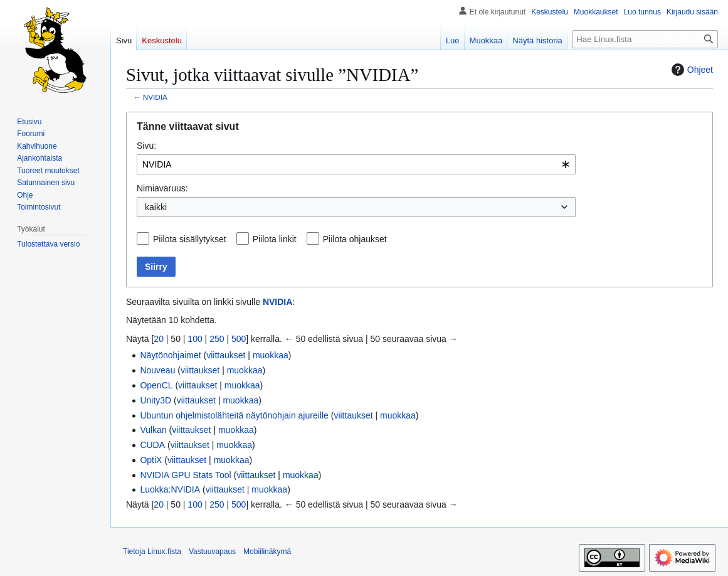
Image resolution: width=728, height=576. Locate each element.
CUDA (152, 445)
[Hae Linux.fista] (645, 39)
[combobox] (356, 164)
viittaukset (226, 355)
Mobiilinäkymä (267, 552)
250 (217, 339)
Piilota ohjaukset (355, 239)
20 (159, 339)
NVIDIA (155, 97)
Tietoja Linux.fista (152, 552)
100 (195, 339)
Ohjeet (691, 70)
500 (239, 339)
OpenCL (156, 385)
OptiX (151, 460)
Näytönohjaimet (170, 355)
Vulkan (153, 430)
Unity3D (156, 400)
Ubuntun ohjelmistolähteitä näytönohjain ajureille (234, 415)
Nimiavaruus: (162, 188)
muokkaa (271, 355)
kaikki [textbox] (156, 207)
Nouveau (157, 370)
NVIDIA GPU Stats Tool (185, 475)
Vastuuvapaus (212, 552)
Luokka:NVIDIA (170, 489)
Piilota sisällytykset (190, 239)
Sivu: (146, 146)
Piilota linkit (275, 239)
